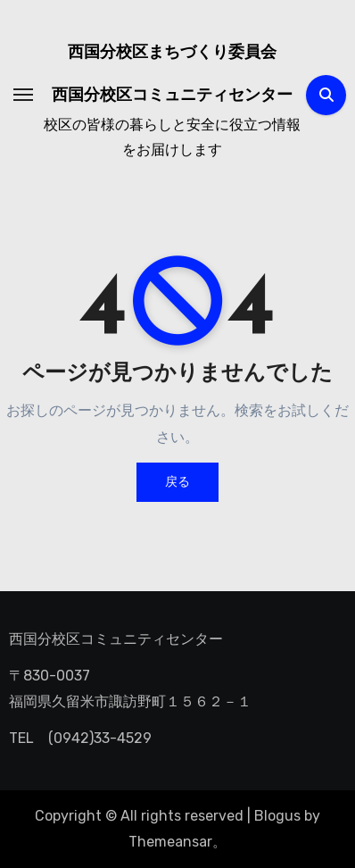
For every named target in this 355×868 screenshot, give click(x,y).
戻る (177, 482)
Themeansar (170, 842)
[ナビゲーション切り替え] (23, 95)
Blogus (277, 816)
